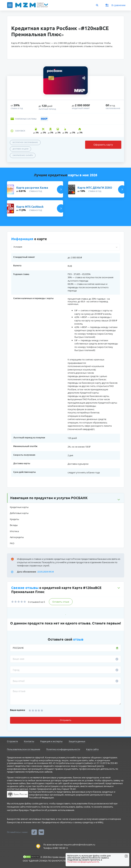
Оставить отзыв (61, 602)
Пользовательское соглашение (24, 749)
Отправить (66, 720)
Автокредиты (17, 537)
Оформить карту (103, 145)
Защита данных (77, 741)
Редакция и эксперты (51, 741)
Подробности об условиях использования (52, 810)
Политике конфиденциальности (83, 862)
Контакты (29, 741)
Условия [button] (18, 247)
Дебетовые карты (19, 513)
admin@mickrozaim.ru (84, 845)
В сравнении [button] (116, 5)
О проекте (12, 741)
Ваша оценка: (18, 710)
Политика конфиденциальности (63, 749)
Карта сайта (92, 749)
